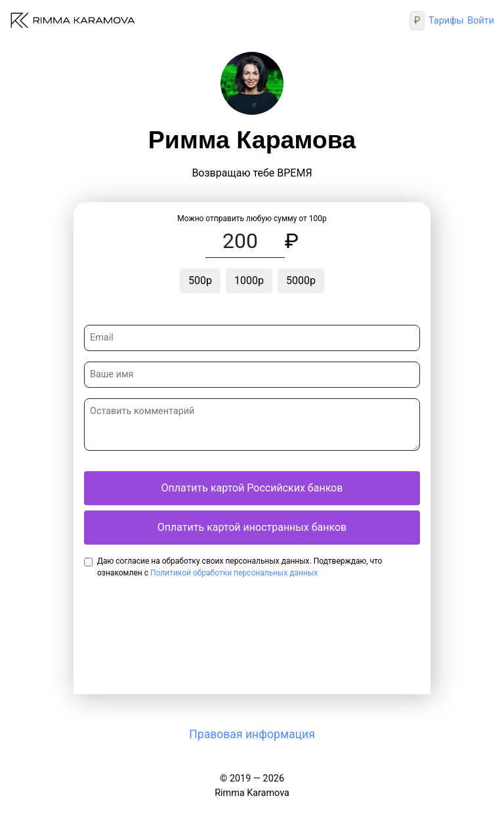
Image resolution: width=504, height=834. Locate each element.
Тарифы (446, 21)
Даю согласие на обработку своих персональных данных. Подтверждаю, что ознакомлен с (240, 567)
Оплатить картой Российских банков (252, 488)
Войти (481, 21)
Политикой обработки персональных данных (234, 573)
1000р (249, 281)
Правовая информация (252, 734)
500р (200, 281)
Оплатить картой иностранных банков (252, 527)
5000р (301, 281)
